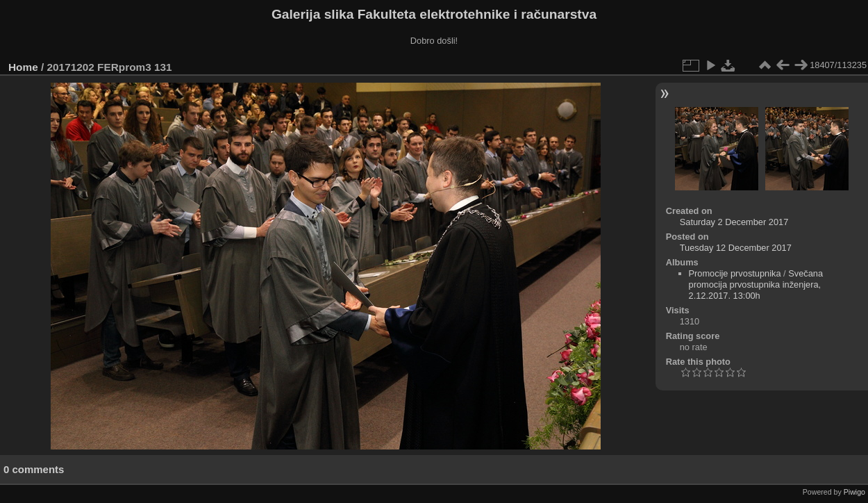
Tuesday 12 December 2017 (736, 248)
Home (23, 67)
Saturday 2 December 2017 (734, 222)
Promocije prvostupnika (735, 273)
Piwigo (854, 492)
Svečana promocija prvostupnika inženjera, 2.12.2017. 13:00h (756, 285)
